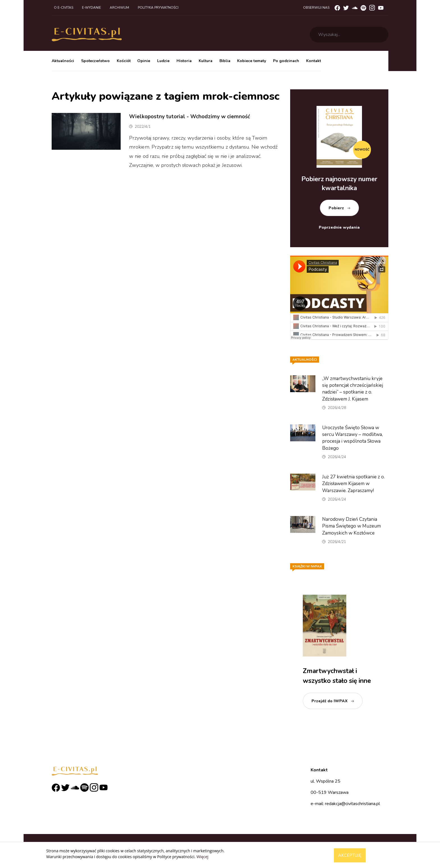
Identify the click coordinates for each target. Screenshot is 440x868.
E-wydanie (91, 8)
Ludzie (163, 61)
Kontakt (314, 61)
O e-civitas (64, 8)
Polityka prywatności (158, 8)
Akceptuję (350, 855)
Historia (184, 61)
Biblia (225, 61)
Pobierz (336, 208)
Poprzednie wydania (339, 227)
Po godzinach (286, 61)
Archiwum (119, 8)
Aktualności (63, 61)
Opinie (144, 61)
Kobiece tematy (252, 61)
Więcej (202, 857)
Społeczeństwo (95, 61)
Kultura (206, 61)
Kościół (124, 61)
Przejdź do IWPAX (330, 701)
